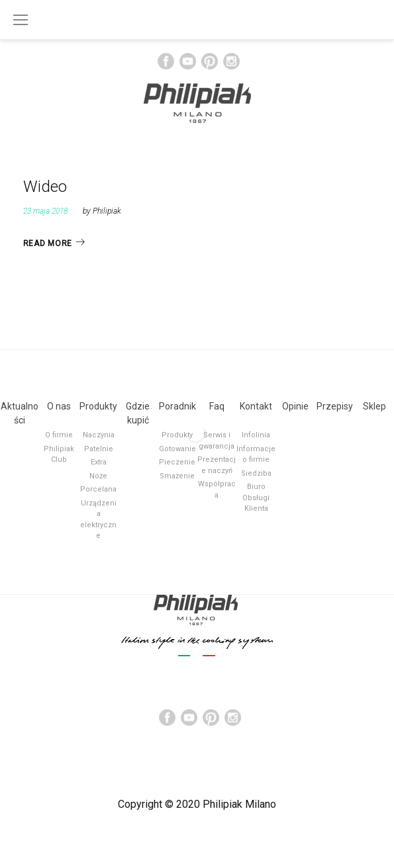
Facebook (166, 61)
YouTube (188, 61)
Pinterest (210, 61)
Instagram (231, 61)
